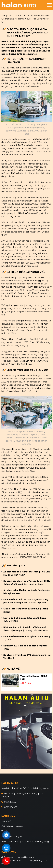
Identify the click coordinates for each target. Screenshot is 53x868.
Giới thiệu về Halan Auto (13, 826)
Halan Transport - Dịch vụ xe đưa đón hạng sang (25, 842)
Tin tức (18, 16)
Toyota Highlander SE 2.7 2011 (34, 678)
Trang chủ (6, 821)
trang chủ (6, 16)
